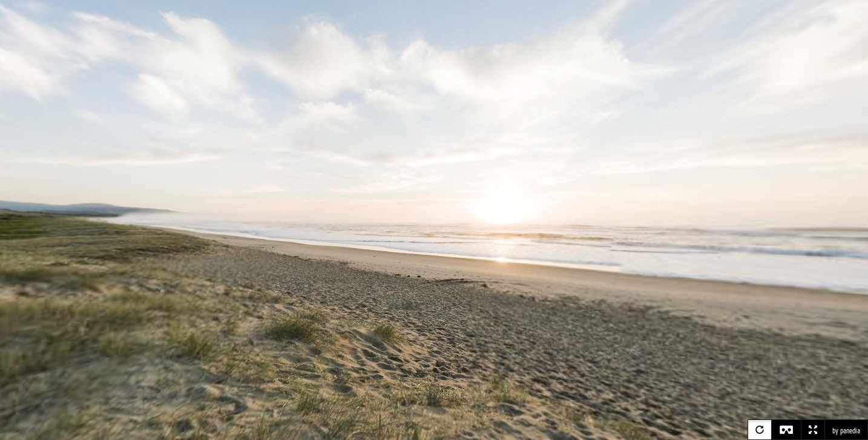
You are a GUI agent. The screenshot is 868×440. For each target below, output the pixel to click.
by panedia (846, 431)
